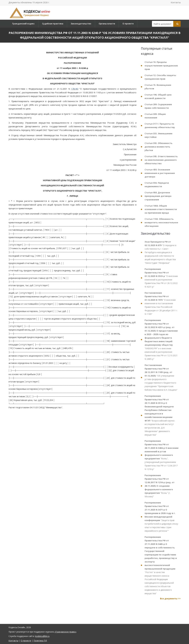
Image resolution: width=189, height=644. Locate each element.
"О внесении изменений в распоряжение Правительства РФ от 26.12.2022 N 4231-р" (161, 278)
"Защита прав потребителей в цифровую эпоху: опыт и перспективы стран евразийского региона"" (161, 517)
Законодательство (81, 24)
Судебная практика (53, 24)
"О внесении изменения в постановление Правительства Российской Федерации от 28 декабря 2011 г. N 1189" (161, 303)
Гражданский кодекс (23, 24)
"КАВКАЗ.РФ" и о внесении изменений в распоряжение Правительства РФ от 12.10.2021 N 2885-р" (161, 340)
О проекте (128, 24)
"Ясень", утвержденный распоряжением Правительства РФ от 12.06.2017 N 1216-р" (161, 455)
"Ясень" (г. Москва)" (160, 486)
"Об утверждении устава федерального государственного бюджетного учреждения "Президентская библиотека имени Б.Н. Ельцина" (161, 377)
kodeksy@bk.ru (42, 636)
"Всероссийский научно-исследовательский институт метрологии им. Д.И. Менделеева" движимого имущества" (160, 415)
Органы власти (107, 24)
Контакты (176, 2)
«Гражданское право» (65, 632)
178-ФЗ (75, 89)
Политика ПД (40, 641)
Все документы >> (170, 599)
